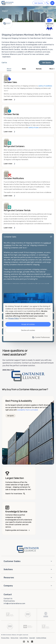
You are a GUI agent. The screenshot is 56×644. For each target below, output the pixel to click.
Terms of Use (14, 638)
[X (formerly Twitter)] (28, 642)
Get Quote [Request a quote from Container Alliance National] (47, 63)
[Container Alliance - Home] (28, 549)
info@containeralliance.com (14, 603)
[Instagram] (24, 642)
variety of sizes (34, 128)
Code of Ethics (24, 638)
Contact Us (8, 598)
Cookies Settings (41, 638)
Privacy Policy (5, 638)
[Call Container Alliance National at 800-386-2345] (4, 63)
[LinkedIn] (32, 642)
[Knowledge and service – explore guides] (19, 518)
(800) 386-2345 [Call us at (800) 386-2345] (8, 370)
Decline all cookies (28, 330)
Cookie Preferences (41, 337)
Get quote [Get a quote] (10, 416)
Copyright (32, 638)
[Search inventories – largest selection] (19, 483)
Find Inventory (9, 601)
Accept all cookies (28, 324)
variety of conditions (45, 86)
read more (6, 57)
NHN (3, 9)
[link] (28, 88)
